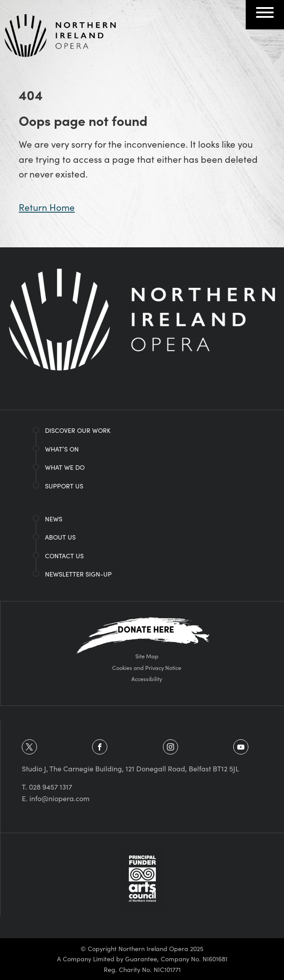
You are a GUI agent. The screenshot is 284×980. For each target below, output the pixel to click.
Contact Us (64, 556)
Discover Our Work (78, 430)
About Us (60, 537)
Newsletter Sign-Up (78, 574)
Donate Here (146, 629)
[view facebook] (100, 747)
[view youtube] (241, 747)
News (54, 519)
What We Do (65, 467)
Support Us (64, 486)
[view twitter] (29, 747)
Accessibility (147, 678)
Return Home (47, 207)
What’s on (62, 449)
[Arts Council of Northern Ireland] (142, 877)
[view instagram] (170, 747)
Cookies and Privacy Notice (147, 667)
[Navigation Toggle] (265, 15)
